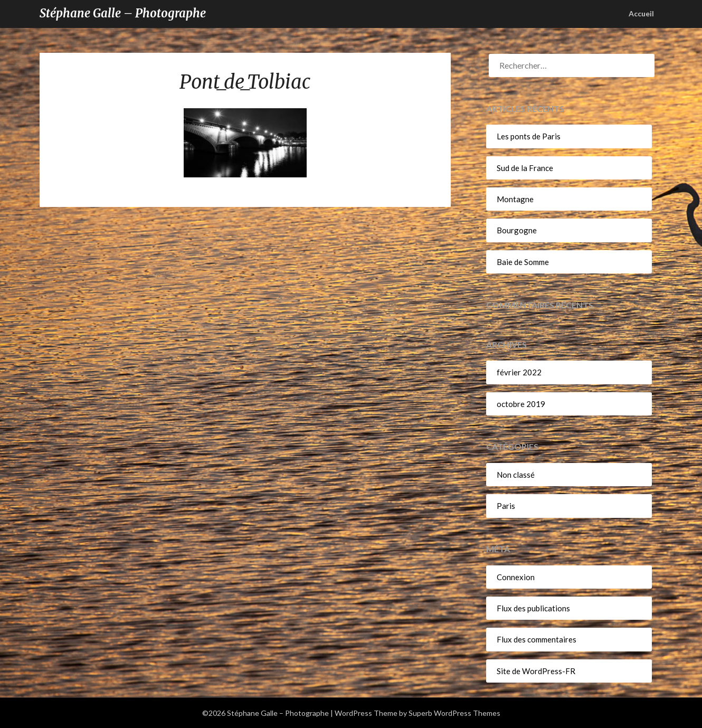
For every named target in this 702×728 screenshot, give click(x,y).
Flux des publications (533, 608)
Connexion (516, 577)
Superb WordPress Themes (454, 713)
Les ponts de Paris (529, 136)
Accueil (641, 13)
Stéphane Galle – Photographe (123, 13)
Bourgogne (517, 230)
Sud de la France (525, 168)
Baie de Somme (523, 262)
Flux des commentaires (537, 639)
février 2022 (519, 372)
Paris (506, 506)
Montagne (515, 199)
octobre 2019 (521, 404)
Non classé (516, 475)
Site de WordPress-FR (536, 671)
